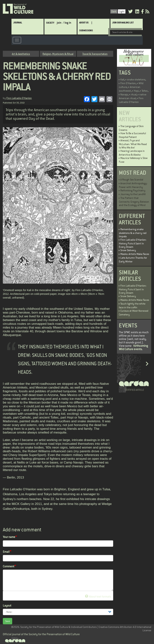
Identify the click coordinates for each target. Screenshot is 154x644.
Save (8, 621)
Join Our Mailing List (123, 23)
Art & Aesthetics (21, 54)
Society (50, 23)
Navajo (124, 94)
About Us (84, 23)
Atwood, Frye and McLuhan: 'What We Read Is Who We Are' (133, 144)
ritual (134, 94)
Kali (122, 79)
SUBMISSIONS (86, 30)
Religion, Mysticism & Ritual (58, 54)
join (59, 23)
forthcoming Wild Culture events (133, 347)
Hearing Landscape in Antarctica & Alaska (132, 153)
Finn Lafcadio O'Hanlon (19, 98)
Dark (114, 11)
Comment (9, 566)
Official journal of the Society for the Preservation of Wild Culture (41, 634)
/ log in (67, 23)
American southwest (130, 89)
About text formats (98, 596)
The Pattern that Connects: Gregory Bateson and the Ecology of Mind (134, 201)
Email (6, 552)
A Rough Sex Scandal (132, 180)
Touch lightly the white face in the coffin (132, 306)
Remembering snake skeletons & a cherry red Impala (133, 233)
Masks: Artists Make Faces (135, 254)
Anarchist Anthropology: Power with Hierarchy (133, 185)
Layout (7, 605)
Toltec (145, 91)
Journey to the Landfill (133, 194)
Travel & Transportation (95, 54)
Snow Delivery (128, 250)
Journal (18, 23)
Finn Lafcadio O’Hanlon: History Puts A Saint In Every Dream (133, 243)
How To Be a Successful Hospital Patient (132, 135)
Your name (9, 537)
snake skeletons (136, 79)
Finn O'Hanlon (128, 83)
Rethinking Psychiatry (133, 190)
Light (122, 11)
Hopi (136, 91)
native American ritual (133, 96)
